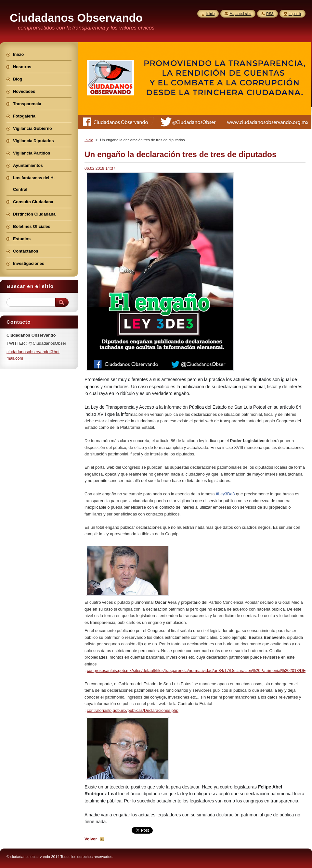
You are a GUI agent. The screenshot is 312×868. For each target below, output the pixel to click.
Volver (91, 839)
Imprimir (295, 14)
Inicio (89, 140)
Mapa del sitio (240, 14)
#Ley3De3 (225, 494)
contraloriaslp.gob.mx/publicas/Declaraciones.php (133, 710)
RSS (270, 14)
